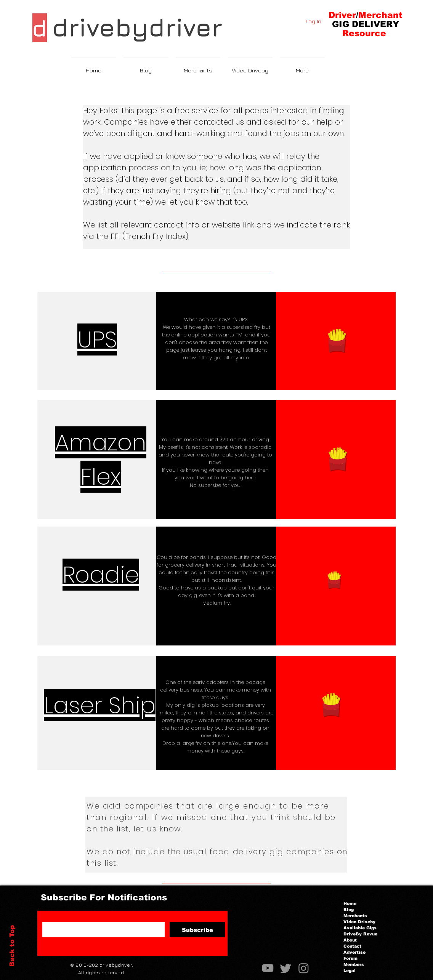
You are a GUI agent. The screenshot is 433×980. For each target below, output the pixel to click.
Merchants (355, 916)
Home (350, 903)
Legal (350, 970)
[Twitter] (286, 968)
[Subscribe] (197, 930)
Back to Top (12, 946)
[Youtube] (268, 968)
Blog (349, 910)
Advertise (354, 952)
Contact (352, 946)
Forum (350, 958)
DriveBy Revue (360, 934)
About (350, 940)
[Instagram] (304, 968)
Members (354, 964)
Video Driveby (359, 922)
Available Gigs (360, 928)
